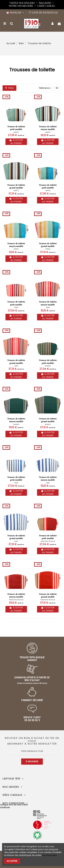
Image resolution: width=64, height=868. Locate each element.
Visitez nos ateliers (22, 3)
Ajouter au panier (16, 142)
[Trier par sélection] (45, 88)
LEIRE (16, 307)
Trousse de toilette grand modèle (16, 186)
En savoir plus (50, 855)
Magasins (45, 3)
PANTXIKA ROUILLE (48, 541)
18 (58, 88)
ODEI (16, 483)
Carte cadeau (46, 6)
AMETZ (16, 132)
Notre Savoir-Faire (21, 6)
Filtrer (9, 88)
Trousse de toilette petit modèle (16, 128)
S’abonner (32, 761)
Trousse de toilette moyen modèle (48, 128)
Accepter (12, 861)
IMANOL (48, 366)
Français (16, 13)
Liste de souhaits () (43, 13)
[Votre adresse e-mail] (32, 751)
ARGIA (48, 190)
